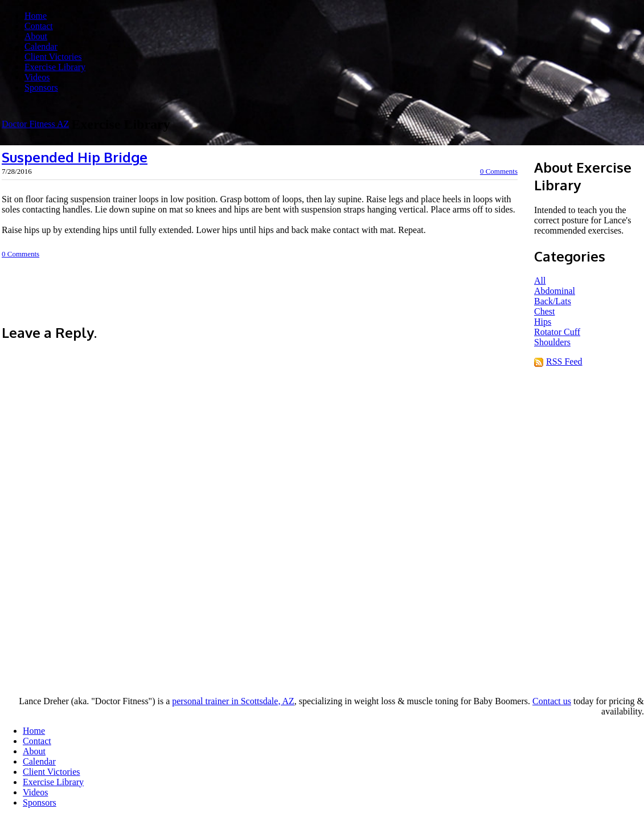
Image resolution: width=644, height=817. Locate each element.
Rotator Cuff (557, 332)
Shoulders (552, 342)
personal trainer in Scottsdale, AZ (233, 701)
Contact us (552, 701)
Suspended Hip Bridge (75, 157)
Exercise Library (55, 67)
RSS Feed (564, 361)
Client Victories (53, 57)
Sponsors (41, 87)
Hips (543, 322)
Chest (544, 311)
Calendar (41, 46)
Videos (37, 77)
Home (36, 16)
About (36, 36)
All (540, 281)
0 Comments (499, 171)
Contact (39, 26)
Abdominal (555, 291)
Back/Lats (553, 301)
